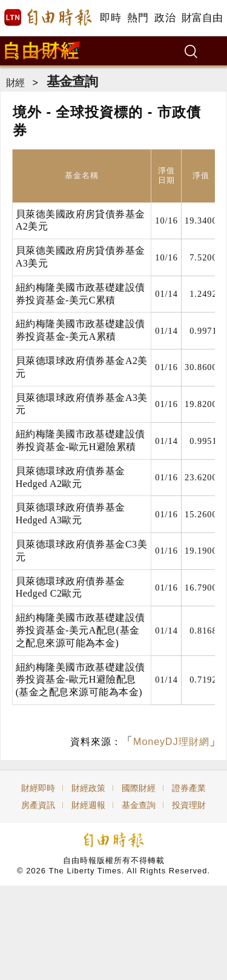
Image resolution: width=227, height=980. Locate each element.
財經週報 (88, 805)
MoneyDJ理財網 (171, 742)
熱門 (138, 18)
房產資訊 (38, 805)
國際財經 (139, 788)
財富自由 (202, 18)
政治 (165, 18)
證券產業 (189, 788)
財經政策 (88, 788)
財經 (15, 83)
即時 (110, 18)
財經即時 (38, 788)
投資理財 (189, 805)
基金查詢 (72, 81)
